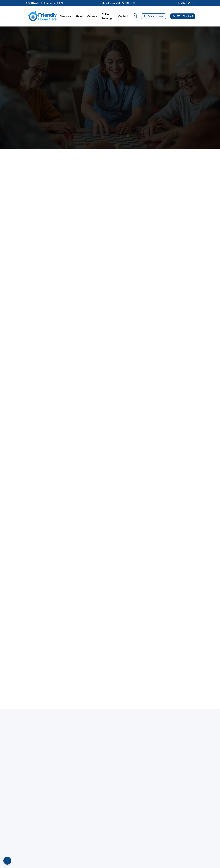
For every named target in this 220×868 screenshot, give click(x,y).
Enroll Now (37, 778)
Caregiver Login (153, 16)
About (79, 16)
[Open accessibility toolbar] (7, 861)
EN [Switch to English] (127, 3)
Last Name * (162, 841)
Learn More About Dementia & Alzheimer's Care (132, 233)
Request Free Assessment (47, 106)
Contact (123, 16)
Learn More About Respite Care (176, 223)
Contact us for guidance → (110, 327)
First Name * (124, 841)
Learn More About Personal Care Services (44, 223)
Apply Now (92, 660)
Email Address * (163, 855)
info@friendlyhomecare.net (48, 849)
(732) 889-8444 (183, 16)
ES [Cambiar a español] (134, 3)
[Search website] (135, 16)
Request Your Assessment (44, 532)
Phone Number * (126, 855)
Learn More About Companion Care (88, 227)
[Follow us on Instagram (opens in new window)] (189, 3)
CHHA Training (107, 16)
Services (65, 16)
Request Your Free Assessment (110, 251)
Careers (92, 16)
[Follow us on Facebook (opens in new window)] (194, 3)
